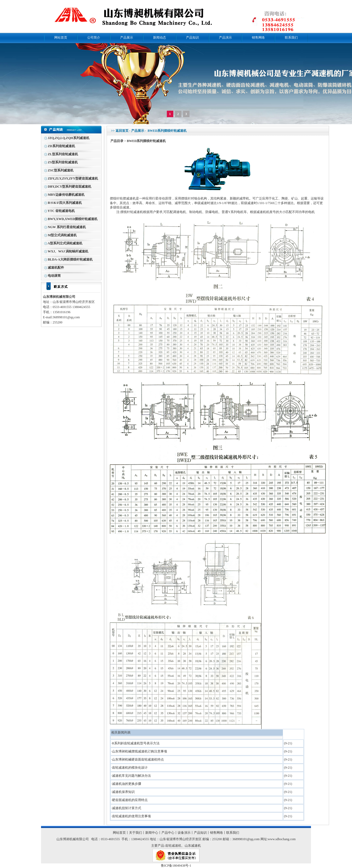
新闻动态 (160, 38)
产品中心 (168, 833)
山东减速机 (193, 846)
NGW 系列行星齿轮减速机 (67, 227)
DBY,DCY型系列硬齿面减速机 (70, 187)
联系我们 (291, 38)
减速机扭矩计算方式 (127, 808)
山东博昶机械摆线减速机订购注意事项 (140, 751)
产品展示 (127, 38)
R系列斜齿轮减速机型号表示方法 (136, 743)
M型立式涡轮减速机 (62, 235)
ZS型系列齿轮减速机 (63, 162)
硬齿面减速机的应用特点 (130, 800)
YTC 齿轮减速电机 (61, 211)
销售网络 (258, 38)
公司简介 (94, 38)
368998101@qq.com (246, 839)
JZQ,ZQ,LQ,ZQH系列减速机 (69, 138)
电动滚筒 (54, 276)
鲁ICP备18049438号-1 (176, 866)
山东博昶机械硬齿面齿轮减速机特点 (138, 759)
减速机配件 (56, 268)
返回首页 (122, 131)
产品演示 (225, 38)
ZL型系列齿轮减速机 (63, 154)
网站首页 (61, 38)
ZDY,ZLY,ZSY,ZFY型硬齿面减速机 (73, 178)
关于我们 (136, 833)
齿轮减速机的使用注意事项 (131, 816)
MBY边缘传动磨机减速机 (66, 195)
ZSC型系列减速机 (61, 170)
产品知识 (192, 38)
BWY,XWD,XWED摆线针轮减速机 (73, 219)
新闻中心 (152, 833)
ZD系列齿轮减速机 (61, 146)
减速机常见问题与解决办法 (131, 776)
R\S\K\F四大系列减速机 (65, 203)
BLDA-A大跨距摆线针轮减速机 (70, 259)
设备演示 (184, 833)
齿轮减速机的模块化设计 (130, 768)
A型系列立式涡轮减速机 (65, 243)
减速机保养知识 (123, 792)
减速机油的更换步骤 (127, 784)
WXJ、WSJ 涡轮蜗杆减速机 (68, 251)
